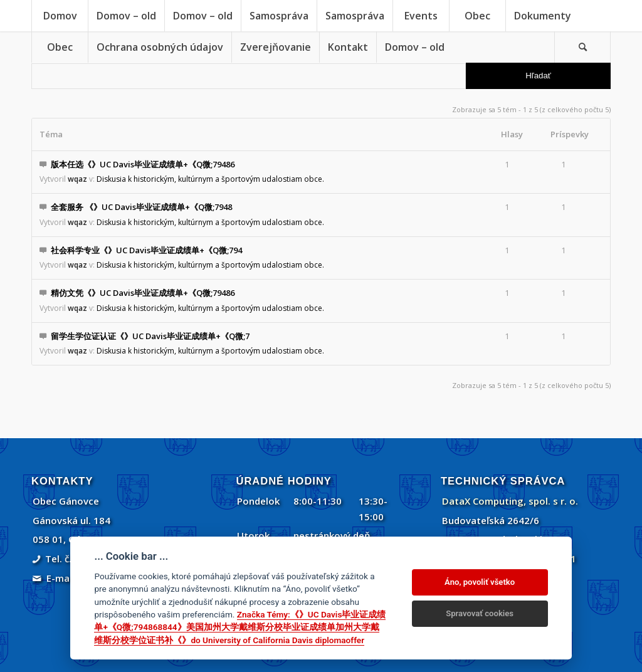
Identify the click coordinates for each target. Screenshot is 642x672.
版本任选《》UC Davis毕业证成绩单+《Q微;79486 (143, 164)
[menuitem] (60, 16)
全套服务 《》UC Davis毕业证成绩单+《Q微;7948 (141, 207)
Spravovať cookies (480, 613)
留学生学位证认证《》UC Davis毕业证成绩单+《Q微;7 (150, 336)
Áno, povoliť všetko (480, 582)
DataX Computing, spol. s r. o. (510, 501)
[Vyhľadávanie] (582, 47)
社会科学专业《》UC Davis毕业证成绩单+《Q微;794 (146, 250)
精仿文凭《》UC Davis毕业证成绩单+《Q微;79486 (143, 293)
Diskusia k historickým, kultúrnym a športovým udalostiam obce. (210, 179)
